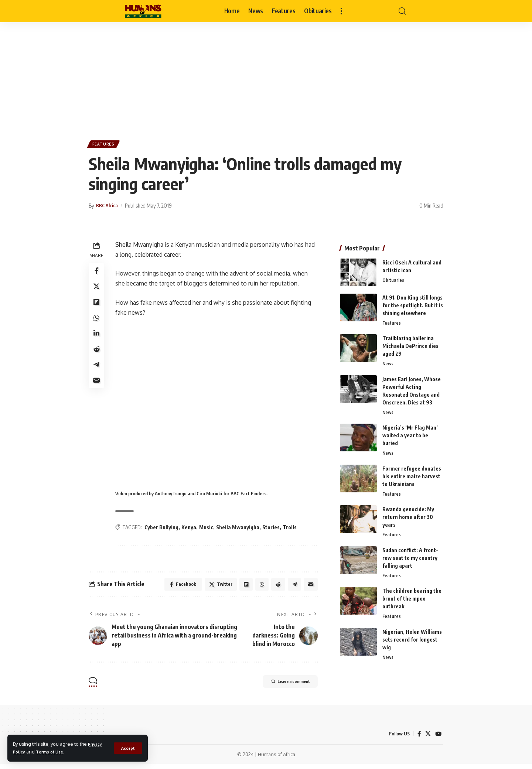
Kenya (191, 530)
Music (208, 530)
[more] (341, 11)
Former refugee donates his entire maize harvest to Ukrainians (412, 476)
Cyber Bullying (164, 530)
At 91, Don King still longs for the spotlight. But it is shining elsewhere (413, 302)
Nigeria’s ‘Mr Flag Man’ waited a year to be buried (410, 434)
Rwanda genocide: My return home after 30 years (408, 517)
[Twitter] (427, 739)
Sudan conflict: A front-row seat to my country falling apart (410, 559)
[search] (402, 11)
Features (105, 145)
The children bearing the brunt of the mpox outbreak (412, 600)
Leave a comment (281, 687)
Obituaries (393, 278)
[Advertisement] (266, 78)
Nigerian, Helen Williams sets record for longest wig (412, 641)
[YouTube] (438, 739)
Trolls (292, 530)
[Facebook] (418, 739)
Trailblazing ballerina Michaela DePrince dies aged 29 (410, 344)
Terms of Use (53, 752)
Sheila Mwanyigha (240, 530)
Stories (273, 530)
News (388, 362)
